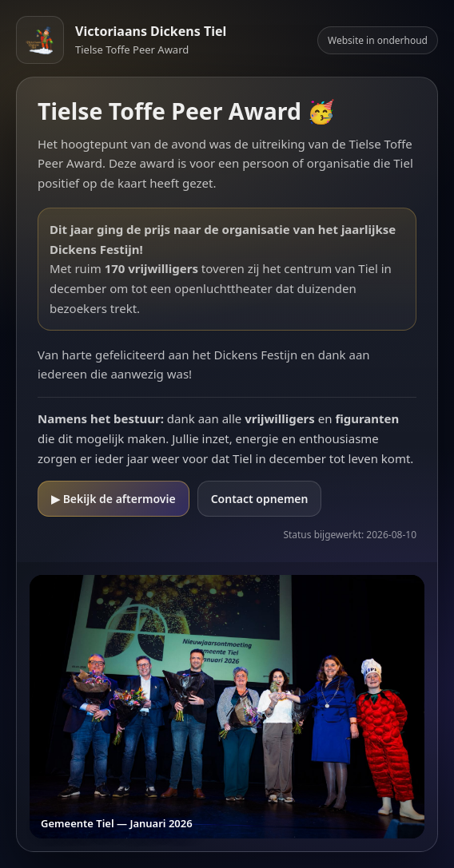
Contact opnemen (260, 499)
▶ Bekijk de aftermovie (113, 499)
